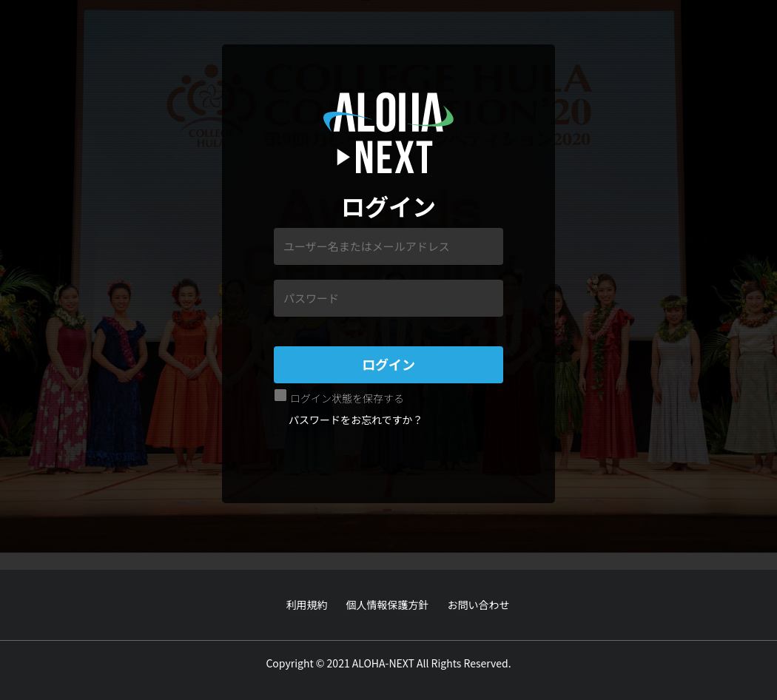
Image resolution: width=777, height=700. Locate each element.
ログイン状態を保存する (347, 398)
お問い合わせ (479, 605)
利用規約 (307, 605)
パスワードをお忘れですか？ (356, 420)
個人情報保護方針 (388, 605)
